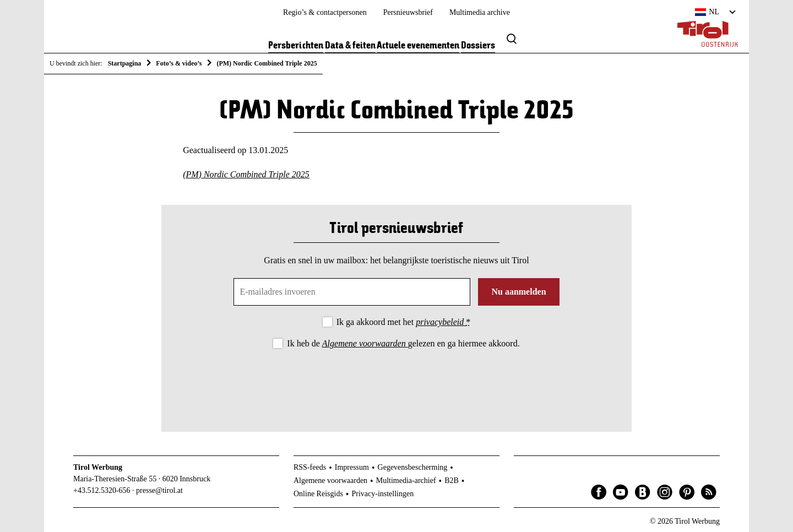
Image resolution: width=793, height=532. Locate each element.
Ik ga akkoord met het (403, 322)
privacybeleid (441, 322)
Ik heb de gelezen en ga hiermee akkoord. (403, 343)
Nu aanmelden (518, 292)
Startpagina (125, 63)
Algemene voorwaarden (365, 343)
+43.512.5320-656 (102, 490)
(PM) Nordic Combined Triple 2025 (246, 174)
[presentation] (397, 381)
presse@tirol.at (159, 490)
